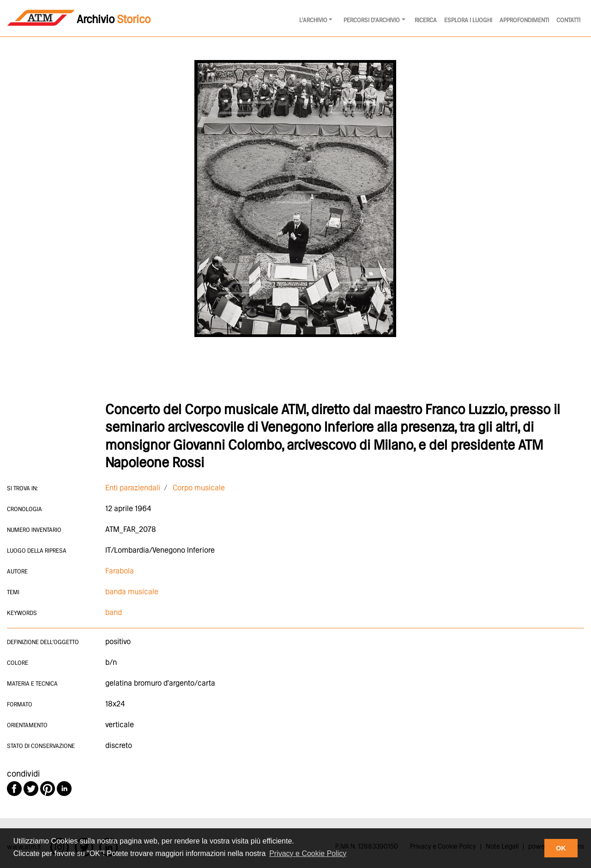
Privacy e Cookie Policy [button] (308, 853)
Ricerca (426, 21)
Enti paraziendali (133, 488)
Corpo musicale (199, 488)
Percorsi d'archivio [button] (372, 21)
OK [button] (561, 848)
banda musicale (132, 592)
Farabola (120, 571)
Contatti (568, 21)
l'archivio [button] (313, 21)
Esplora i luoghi (468, 21)
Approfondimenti (524, 21)
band (114, 613)
